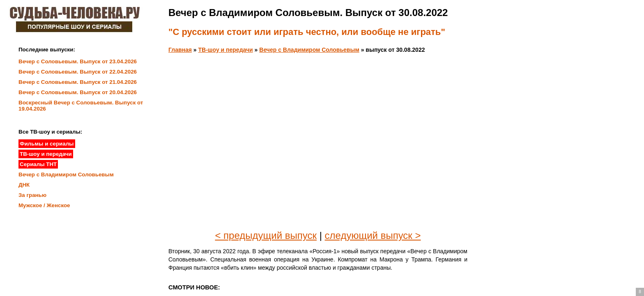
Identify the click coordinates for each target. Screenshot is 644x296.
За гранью (32, 195)
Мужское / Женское (44, 205)
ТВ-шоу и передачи (226, 50)
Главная (180, 50)
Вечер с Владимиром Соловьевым (309, 50)
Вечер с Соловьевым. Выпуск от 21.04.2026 (78, 82)
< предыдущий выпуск (266, 235)
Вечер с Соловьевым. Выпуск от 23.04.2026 (78, 61)
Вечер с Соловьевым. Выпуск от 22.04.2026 (78, 72)
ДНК (24, 185)
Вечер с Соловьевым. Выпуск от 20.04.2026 (78, 92)
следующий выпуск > (373, 235)
